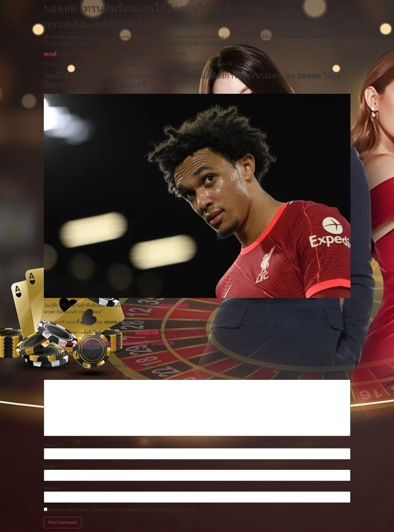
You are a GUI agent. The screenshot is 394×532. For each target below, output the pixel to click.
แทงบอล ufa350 (173, 305)
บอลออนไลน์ (105, 343)
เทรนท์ (50, 54)
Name (51, 445)
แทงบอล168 (147, 332)
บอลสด (84, 343)
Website (52, 488)
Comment (55, 376)
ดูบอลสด (67, 343)
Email (51, 467)
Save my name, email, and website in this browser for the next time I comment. (123, 510)
